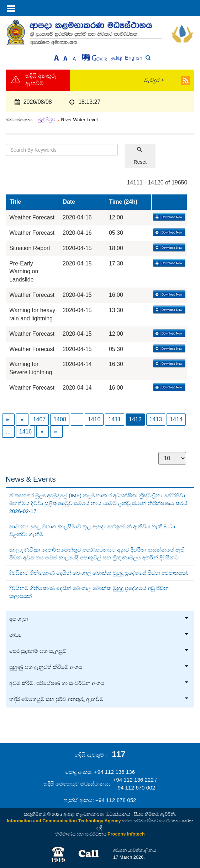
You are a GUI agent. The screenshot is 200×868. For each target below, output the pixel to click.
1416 (26, 432)
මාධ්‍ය (99, 635)
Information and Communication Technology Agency (64, 821)
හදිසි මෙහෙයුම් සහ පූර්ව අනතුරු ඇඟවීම (99, 699)
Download (169, 217)
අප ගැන (99, 619)
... (77, 419)
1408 (60, 419)
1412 (135, 419)
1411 (115, 419)
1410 (94, 419)
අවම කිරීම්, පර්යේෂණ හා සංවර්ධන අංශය (99, 683)
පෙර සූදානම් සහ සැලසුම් (99, 651)
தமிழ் (117, 58)
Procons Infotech (126, 834)
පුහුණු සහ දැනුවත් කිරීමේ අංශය (99, 667)
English (134, 58)
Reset (140, 162)
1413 (156, 419)
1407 (40, 419)
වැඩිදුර (151, 80)
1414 (176, 419)
